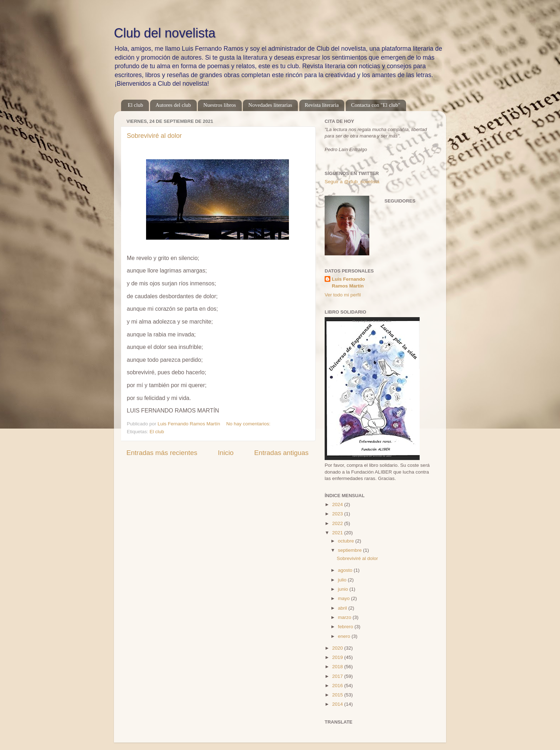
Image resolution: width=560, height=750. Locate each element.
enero (345, 636)
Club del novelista (165, 33)
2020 (338, 648)
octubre (347, 541)
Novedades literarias (270, 105)
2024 (338, 504)
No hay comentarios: (249, 424)
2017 (338, 676)
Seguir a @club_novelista (352, 182)
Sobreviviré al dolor (154, 136)
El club (136, 105)
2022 (338, 523)
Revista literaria (322, 105)
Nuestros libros (219, 105)
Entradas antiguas (281, 453)
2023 (338, 514)
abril (343, 608)
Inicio (226, 453)
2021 (338, 533)
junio (344, 589)
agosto (346, 570)
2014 (338, 704)
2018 (338, 667)
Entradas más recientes (162, 453)
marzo (345, 617)
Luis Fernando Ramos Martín (348, 282)
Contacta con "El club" (376, 105)
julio (343, 580)
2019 (338, 657)
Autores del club (173, 105)
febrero (346, 627)
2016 (338, 686)
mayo (344, 598)
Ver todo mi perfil (343, 295)
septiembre (351, 550)
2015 (338, 695)
